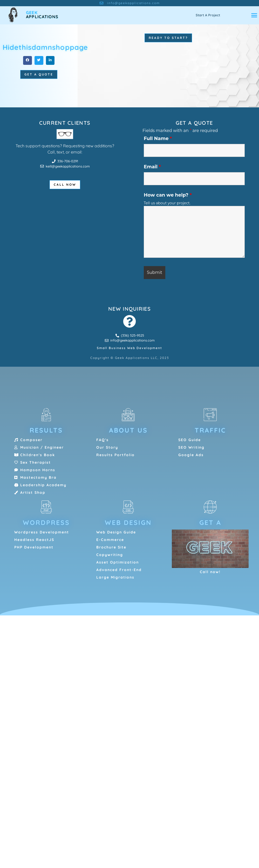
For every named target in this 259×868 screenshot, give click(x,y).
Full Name (158, 138)
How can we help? (168, 195)
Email (152, 167)
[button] (254, 15)
